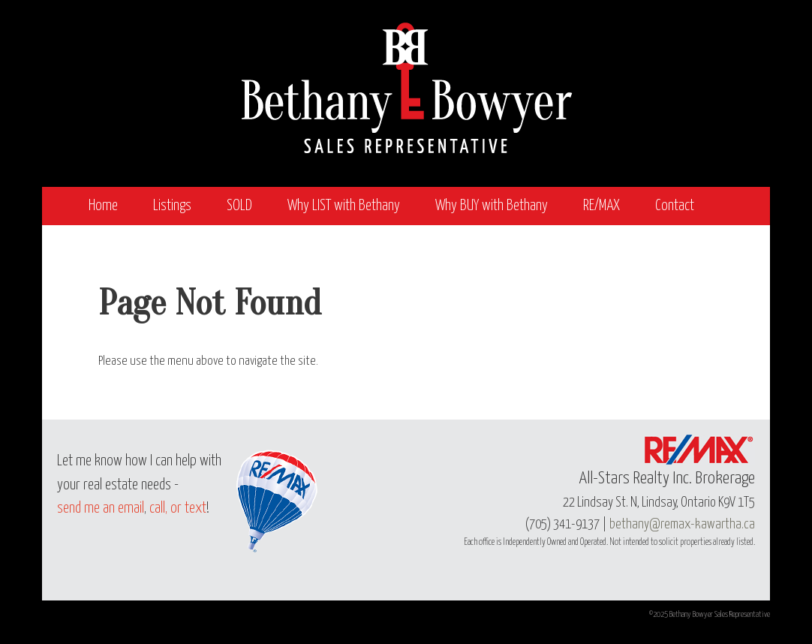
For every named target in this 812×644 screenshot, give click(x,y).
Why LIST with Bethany (344, 206)
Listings (172, 206)
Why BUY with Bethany (492, 206)
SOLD (239, 206)
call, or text (178, 509)
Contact (675, 206)
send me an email (101, 509)
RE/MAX (601, 206)
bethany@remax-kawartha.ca (682, 525)
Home (103, 206)
